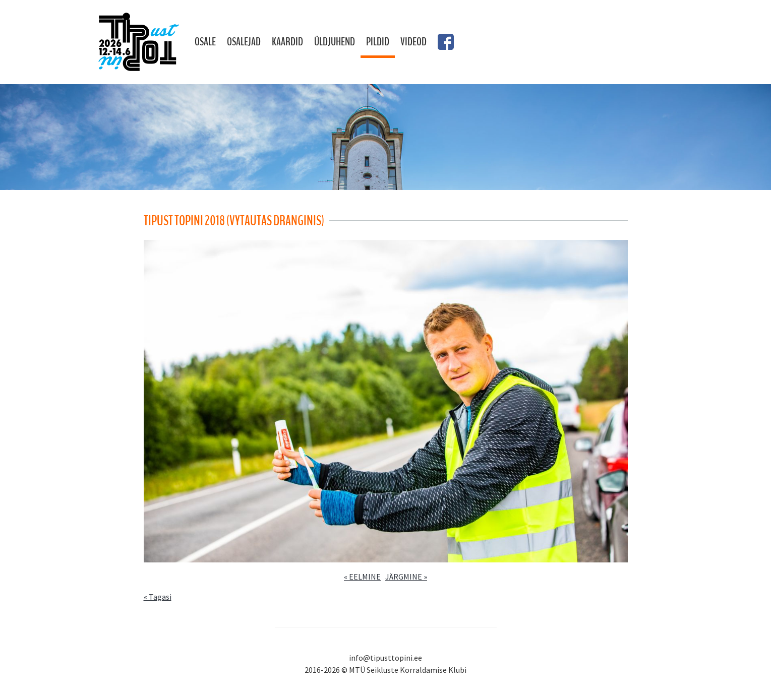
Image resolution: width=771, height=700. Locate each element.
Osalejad (244, 42)
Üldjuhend (335, 42)
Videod (413, 42)
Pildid (378, 42)
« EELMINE (362, 577)
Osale (205, 42)
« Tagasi (158, 597)
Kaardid (287, 42)
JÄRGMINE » (406, 577)
